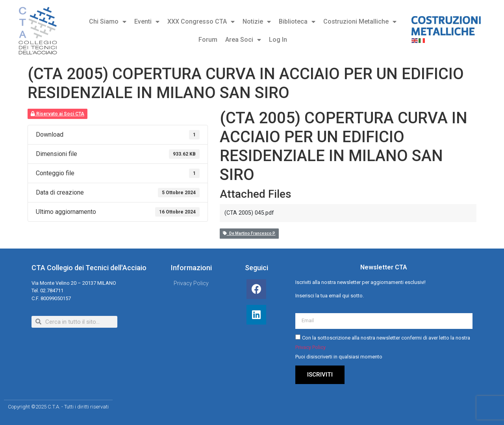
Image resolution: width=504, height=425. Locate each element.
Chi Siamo (108, 22)
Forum (208, 40)
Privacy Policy (310, 347)
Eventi (147, 22)
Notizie (257, 22)
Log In (278, 40)
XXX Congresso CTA (201, 22)
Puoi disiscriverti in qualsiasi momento (339, 357)
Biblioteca (297, 22)
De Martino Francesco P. (249, 233)
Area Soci (243, 40)
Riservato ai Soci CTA (57, 114)
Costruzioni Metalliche (360, 22)
